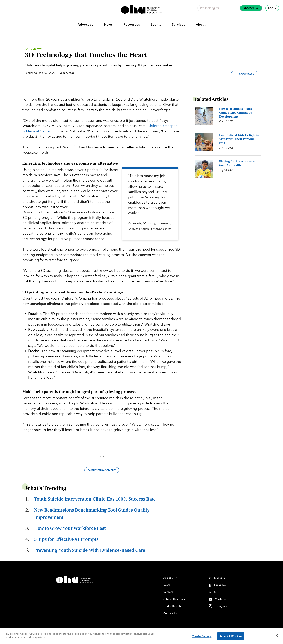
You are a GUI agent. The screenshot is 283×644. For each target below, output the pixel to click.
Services (178, 24)
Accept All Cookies (231, 636)
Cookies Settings (202, 636)
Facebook (220, 585)
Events (156, 24)
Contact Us (170, 613)
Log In (272, 8)
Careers (168, 592)
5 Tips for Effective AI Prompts (66, 539)
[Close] (277, 636)
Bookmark (245, 74)
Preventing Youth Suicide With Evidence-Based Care (90, 550)
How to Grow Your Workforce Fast (70, 528)
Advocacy (85, 24)
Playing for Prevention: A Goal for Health (237, 163)
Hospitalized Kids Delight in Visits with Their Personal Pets (239, 139)
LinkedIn (220, 578)
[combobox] (220, 8)
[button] (251, 8)
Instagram (221, 606)
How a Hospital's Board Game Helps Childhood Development (236, 113)
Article (30, 49)
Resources (132, 24)
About (201, 24)
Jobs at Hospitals (174, 599)
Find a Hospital (173, 606)
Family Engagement (102, 470)
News (108, 24)
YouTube (221, 599)
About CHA (170, 578)
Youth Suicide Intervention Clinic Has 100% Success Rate (95, 499)
